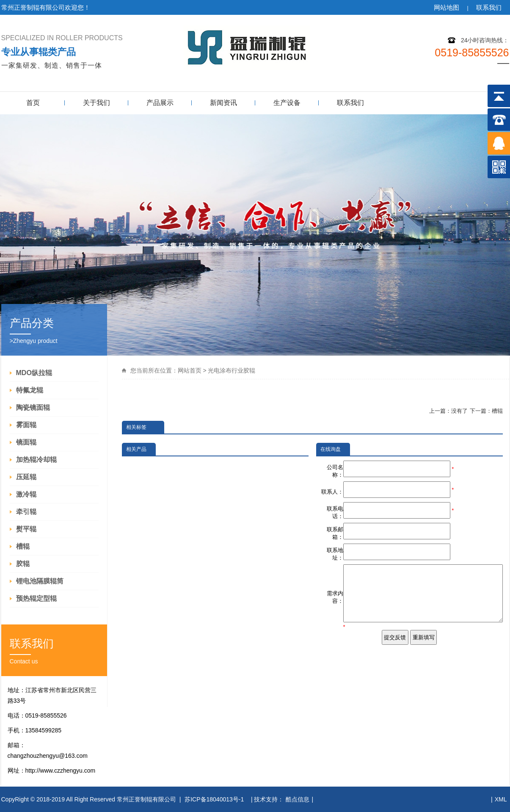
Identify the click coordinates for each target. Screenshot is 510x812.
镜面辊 (26, 442)
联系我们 (489, 7)
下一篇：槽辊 (486, 411)
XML (501, 799)
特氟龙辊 (30, 390)
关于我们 (96, 103)
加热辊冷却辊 (36, 460)
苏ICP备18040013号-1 (215, 799)
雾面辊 (26, 425)
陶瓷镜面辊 (33, 407)
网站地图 (447, 7)
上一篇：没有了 (448, 411)
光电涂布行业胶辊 (232, 370)
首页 (33, 103)
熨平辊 (26, 529)
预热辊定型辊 (36, 598)
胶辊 (23, 564)
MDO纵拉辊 (34, 373)
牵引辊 (26, 512)
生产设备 (287, 103)
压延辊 (26, 477)
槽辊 (23, 546)
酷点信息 (298, 799)
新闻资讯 (223, 103)
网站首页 (190, 370)
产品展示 (160, 103)
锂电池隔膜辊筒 (40, 581)
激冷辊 (26, 494)
